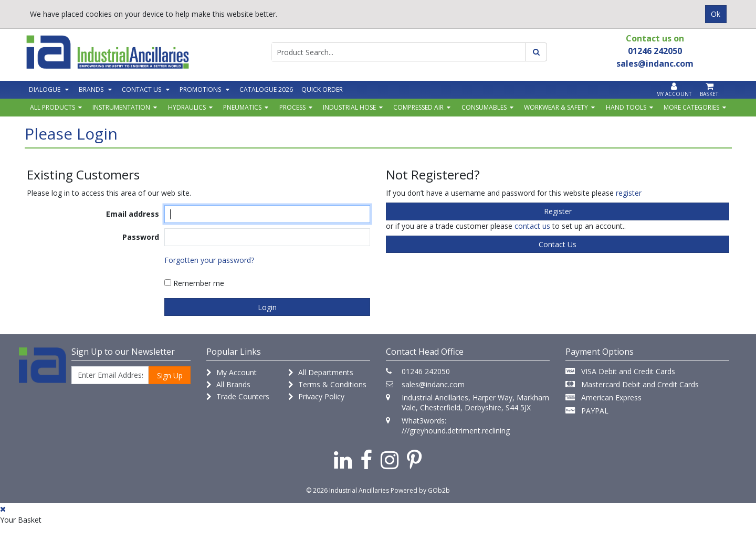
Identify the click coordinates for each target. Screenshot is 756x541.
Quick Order (322, 89)
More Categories (691, 107)
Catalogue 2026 (266, 89)
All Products (52, 107)
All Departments (321, 372)
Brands (91, 89)
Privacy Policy (316, 396)
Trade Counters (238, 396)
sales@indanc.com (433, 384)
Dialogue (45, 89)
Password (141, 237)
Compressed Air (418, 107)
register (629, 193)
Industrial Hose (349, 107)
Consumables (484, 107)
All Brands (228, 384)
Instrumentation (121, 107)
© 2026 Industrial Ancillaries (348, 490)
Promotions (200, 89)
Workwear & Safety (556, 107)
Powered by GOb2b (420, 490)
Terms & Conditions (327, 384)
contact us (532, 226)
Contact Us (141, 89)
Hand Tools (626, 107)
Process (292, 107)
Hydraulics (187, 107)
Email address (133, 214)
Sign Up (170, 375)
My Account (232, 372)
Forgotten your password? (209, 260)
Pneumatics (242, 107)
